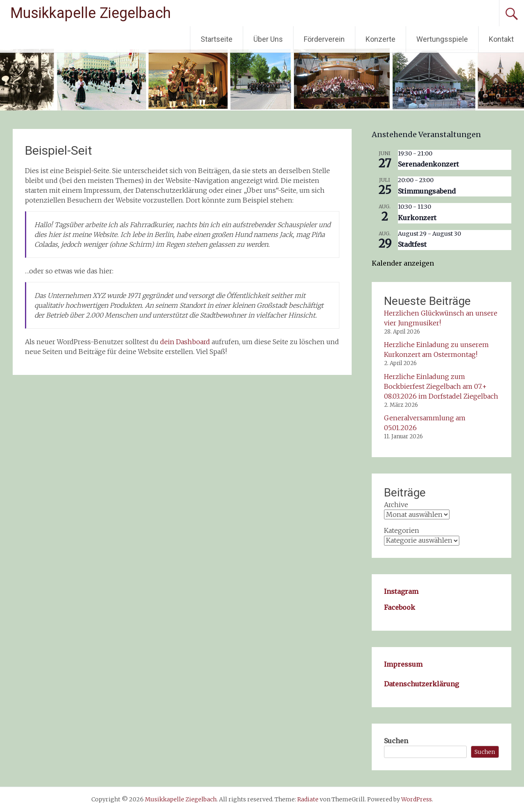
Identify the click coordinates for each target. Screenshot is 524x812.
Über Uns (268, 39)
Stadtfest (412, 244)
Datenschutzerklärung (421, 684)
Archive (396, 505)
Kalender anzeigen (403, 263)
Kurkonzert (417, 218)
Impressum (403, 664)
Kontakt (501, 39)
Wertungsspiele (442, 39)
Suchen (396, 741)
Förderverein (324, 39)
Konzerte (381, 39)
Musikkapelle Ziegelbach (90, 13)
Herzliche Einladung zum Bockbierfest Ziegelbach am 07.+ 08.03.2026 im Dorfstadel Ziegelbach (441, 386)
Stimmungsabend (427, 191)
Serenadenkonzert (428, 164)
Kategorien (402, 530)
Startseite (217, 39)
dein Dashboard (185, 342)
